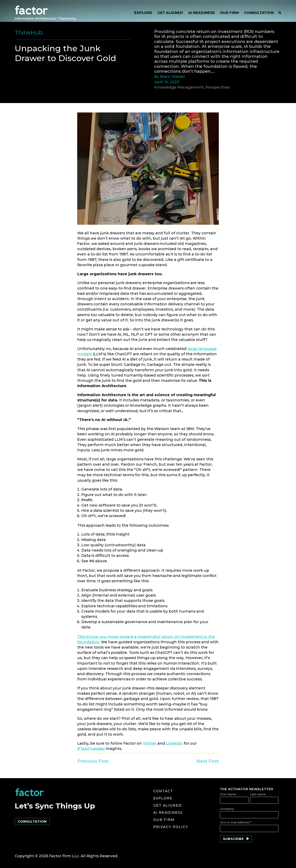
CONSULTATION (259, 13)
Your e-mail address (236, 822)
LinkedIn (174, 743)
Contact (163, 791)
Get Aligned (168, 805)
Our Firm (164, 820)
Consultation (32, 821)
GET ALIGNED (170, 13)
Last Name (258, 794)
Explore (163, 798)
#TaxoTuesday (91, 749)
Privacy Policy (171, 827)
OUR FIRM (229, 13)
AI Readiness (168, 813)
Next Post (208, 761)
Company (227, 809)
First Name (228, 794)
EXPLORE (143, 13)
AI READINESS (201, 13)
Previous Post (93, 761)
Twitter (150, 743)
